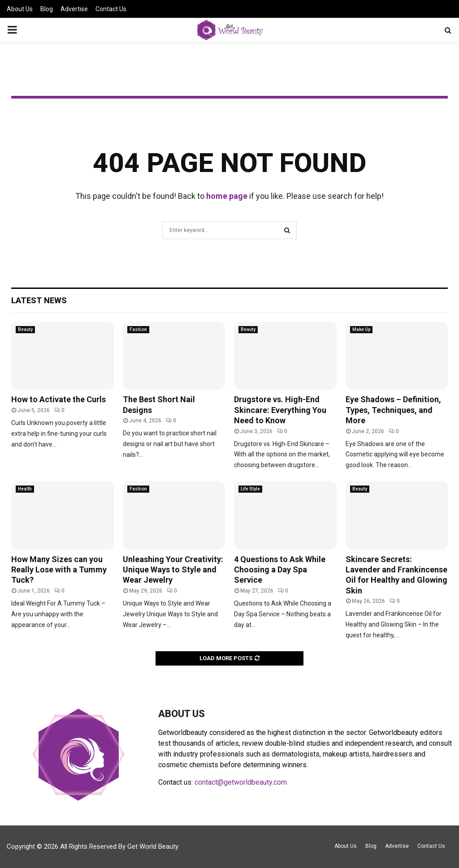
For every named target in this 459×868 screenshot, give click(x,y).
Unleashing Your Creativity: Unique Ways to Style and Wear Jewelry (173, 570)
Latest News (39, 300)
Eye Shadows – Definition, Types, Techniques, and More (393, 410)
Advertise (74, 9)
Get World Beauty (153, 847)
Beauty (25, 329)
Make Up (361, 329)
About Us (20, 9)
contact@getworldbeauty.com (241, 782)
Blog (47, 9)
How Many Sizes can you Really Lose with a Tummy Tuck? (59, 570)
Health (25, 489)
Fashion (138, 329)
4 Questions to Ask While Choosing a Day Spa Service (280, 570)
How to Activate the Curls (58, 399)
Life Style (250, 489)
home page (227, 196)
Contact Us (111, 9)
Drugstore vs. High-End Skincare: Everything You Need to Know (280, 410)
